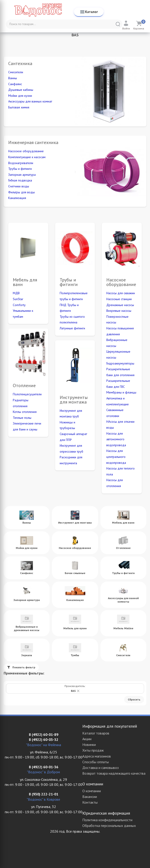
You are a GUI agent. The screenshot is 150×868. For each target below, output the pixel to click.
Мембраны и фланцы (121, 392)
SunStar (18, 299)
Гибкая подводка (20, 180)
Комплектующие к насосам (27, 157)
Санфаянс (15, 84)
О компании (92, 791)
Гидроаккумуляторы (120, 363)
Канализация (17, 198)
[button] (78, 691)
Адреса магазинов (97, 756)
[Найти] (118, 24)
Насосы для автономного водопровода (116, 439)
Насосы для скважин (121, 293)
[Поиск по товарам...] (64, 24)
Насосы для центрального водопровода (116, 457)
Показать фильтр (21, 667)
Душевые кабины (21, 90)
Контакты (90, 802)
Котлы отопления (25, 412)
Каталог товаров (96, 733)
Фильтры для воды (21, 192)
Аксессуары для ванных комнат (30, 101)
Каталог (89, 12)
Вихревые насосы (119, 311)
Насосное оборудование (26, 151)
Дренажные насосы (120, 305)
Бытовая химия (19, 107)
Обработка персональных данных (109, 826)
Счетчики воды (19, 186)
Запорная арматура (22, 175)
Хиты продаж (93, 750)
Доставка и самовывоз (100, 768)
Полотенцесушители (27, 394)
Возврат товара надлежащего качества (114, 773)
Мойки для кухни (20, 96)
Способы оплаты (96, 762)
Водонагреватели (21, 163)
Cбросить (134, 699)
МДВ (16, 293)
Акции (87, 739)
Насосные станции (119, 299)
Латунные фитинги (72, 328)
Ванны (13, 78)
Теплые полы (22, 418)
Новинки (89, 745)
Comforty (19, 305)
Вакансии (90, 797)
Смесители (16, 72)
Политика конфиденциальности (107, 820)
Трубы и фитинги (20, 169)
